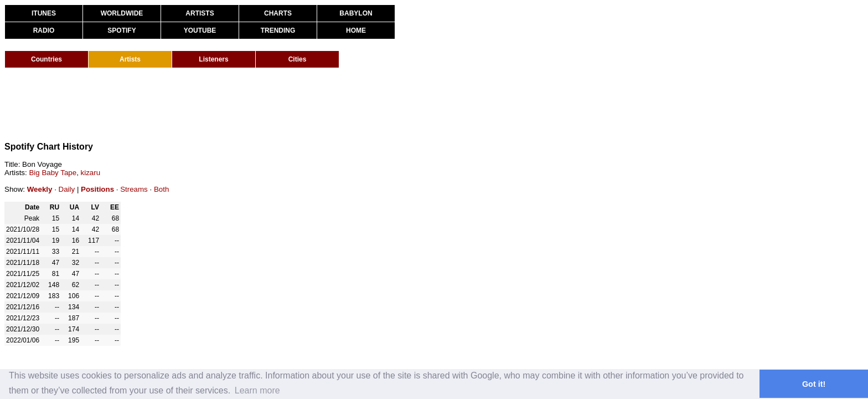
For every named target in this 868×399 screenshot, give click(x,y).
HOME (356, 30)
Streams (134, 189)
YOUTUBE (200, 30)
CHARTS (278, 13)
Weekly (40, 189)
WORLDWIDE (122, 13)
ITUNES (44, 13)
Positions (97, 189)
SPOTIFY (122, 30)
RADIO (44, 30)
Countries (46, 59)
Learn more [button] (257, 390)
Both (161, 189)
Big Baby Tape (53, 173)
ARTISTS (200, 13)
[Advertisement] (206, 104)
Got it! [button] (814, 384)
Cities (298, 59)
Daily (67, 189)
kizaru (91, 173)
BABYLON (356, 13)
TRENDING (278, 30)
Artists (130, 59)
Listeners (213, 59)
